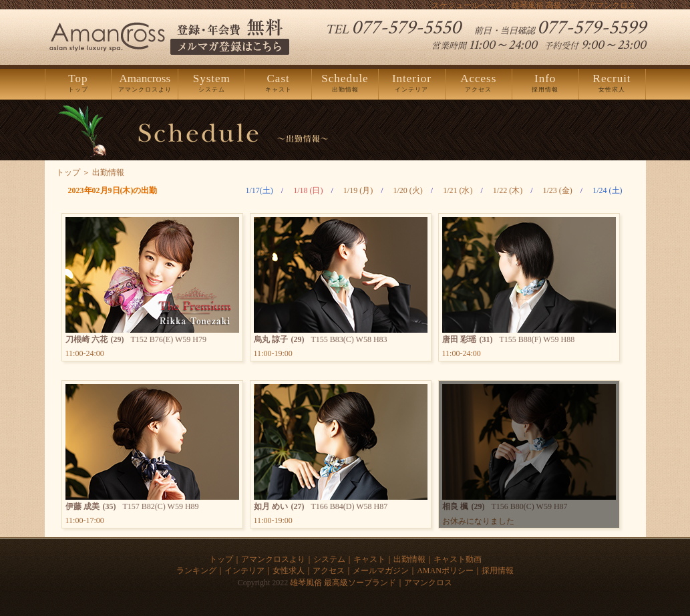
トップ (78, 84)
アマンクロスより (145, 84)
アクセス (479, 84)
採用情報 (545, 84)
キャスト (278, 84)
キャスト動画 (458, 559)
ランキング (196, 571)
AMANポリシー (445, 571)
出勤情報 (345, 84)
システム (211, 84)
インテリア (412, 84)
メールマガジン (381, 571)
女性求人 (612, 84)
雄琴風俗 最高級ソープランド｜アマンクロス (371, 583)
